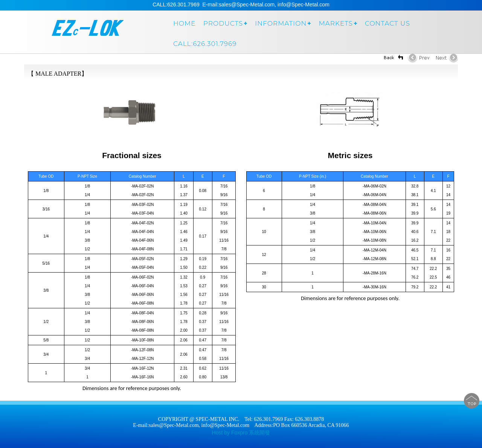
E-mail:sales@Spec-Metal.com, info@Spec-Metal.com (191, 425)
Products (223, 23)
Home (185, 23)
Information (281, 23)
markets (336, 23)
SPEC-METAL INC (85, 31)
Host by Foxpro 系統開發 (241, 433)
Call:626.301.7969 (205, 44)
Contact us (387, 23)
